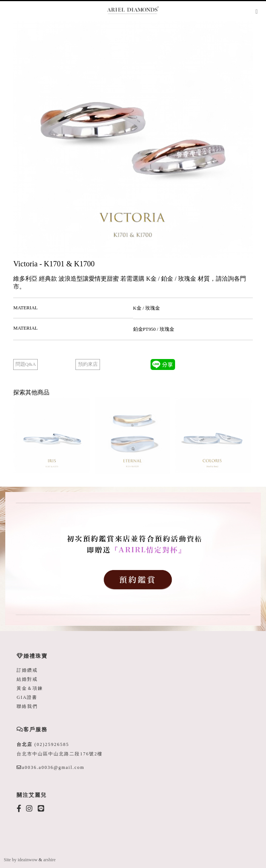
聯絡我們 (27, 706)
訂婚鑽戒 (27, 670)
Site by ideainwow (21, 860)
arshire (50, 860)
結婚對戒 (27, 679)
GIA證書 (27, 697)
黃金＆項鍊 (30, 688)
